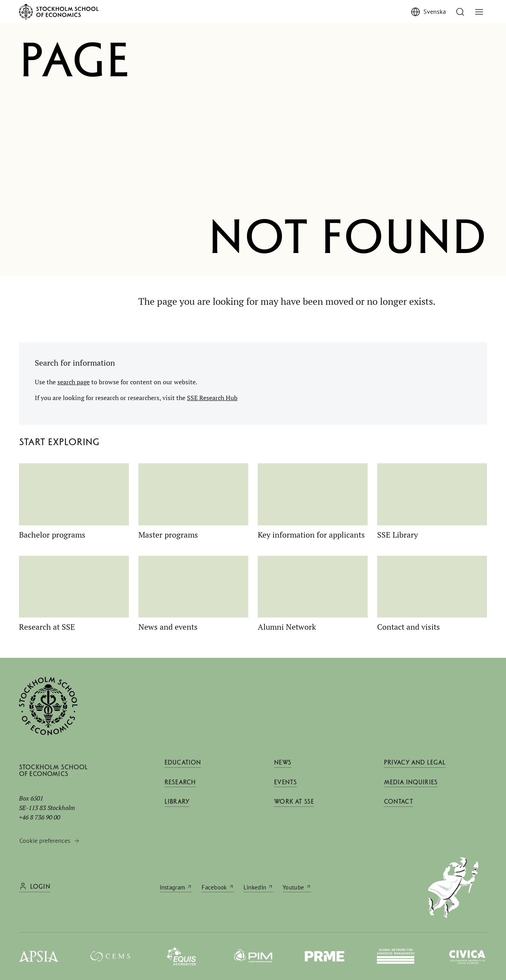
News (283, 763)
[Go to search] (460, 12)
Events (285, 785)
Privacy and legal (415, 763)
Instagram (173, 887)
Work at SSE (294, 806)
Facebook (214, 887)
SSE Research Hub (212, 398)
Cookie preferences (45, 840)
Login (40, 887)
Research (180, 785)
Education (183, 763)
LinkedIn (255, 887)
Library (177, 806)
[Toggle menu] (479, 12)
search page (74, 382)
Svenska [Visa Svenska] (435, 11)
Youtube (293, 887)
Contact (398, 806)
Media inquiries (411, 785)
